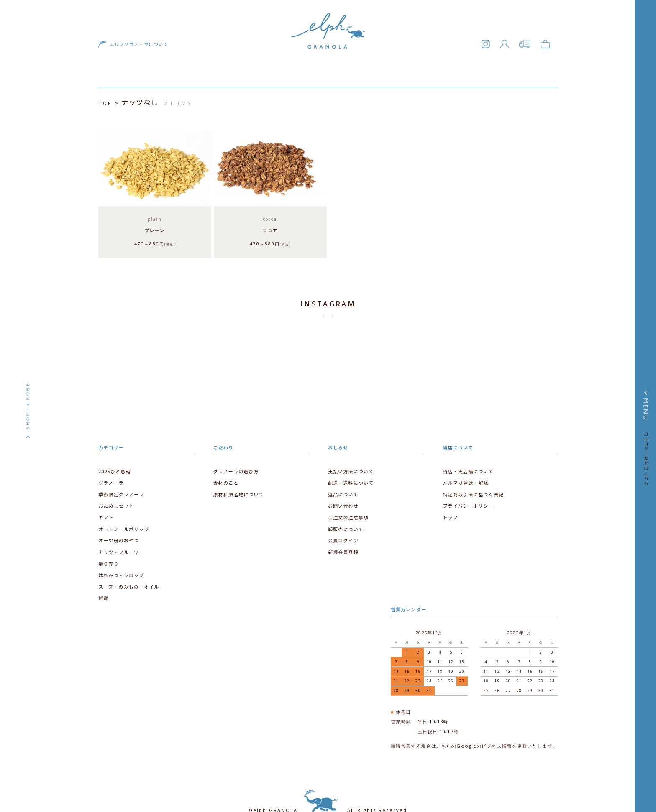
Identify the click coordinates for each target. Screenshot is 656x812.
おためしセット (115, 496)
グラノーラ (110, 474)
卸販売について (345, 518)
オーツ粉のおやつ (118, 529)
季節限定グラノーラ (120, 484)
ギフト (106, 507)
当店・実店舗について (467, 462)
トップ (450, 507)
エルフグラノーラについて (139, 50)
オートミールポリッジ (123, 518)
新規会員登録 (343, 540)
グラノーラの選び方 (235, 462)
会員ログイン (343, 529)
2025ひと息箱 (114, 462)
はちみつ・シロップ (120, 563)
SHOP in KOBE (28, 406)
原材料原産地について (238, 484)
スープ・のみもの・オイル (128, 574)
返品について (343, 484)
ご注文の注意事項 (348, 507)
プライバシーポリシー (467, 496)
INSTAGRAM (328, 299)
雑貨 (103, 585)
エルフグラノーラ (328, 52)
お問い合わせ (343, 496)
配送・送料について (350, 474)
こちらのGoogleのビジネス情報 (475, 728)
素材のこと (226, 474)
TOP (105, 103)
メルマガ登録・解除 (465, 474)
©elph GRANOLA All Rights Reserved (328, 790)
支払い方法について (350, 462)
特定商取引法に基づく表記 (472, 484)
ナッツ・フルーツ (118, 540)
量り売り (108, 551)
